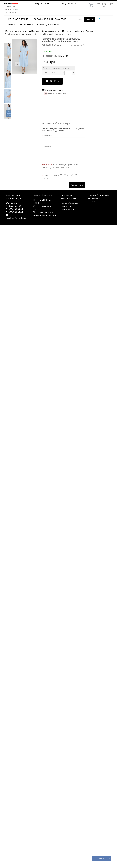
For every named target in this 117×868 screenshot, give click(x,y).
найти (90, 19)
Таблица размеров (52, 90)
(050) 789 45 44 (68, 4)
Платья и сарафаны (72, 31)
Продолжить (77, 185)
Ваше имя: (47, 136)
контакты (67, 206)
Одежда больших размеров (50, 19)
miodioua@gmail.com (16, 218)
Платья (89, 31)
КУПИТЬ (52, 81)
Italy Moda (63, 56)
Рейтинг (46, 176)
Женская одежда (18, 19)
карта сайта (68, 209)
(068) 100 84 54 (41, 4)
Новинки (26, 25)
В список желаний (57, 93)
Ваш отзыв (48, 146)
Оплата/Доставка (46, 25)
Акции (11, 25)
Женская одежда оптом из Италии (22, 31)
